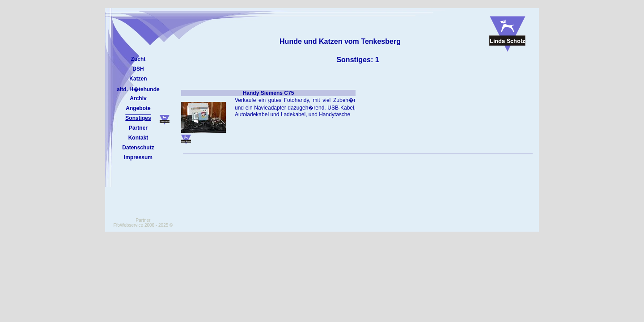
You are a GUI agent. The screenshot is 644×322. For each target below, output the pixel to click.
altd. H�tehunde (138, 89)
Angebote (138, 108)
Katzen (138, 79)
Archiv (138, 98)
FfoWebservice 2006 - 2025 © (143, 225)
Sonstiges (138, 118)
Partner (138, 128)
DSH (138, 69)
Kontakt (138, 138)
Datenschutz (138, 148)
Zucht (138, 59)
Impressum (138, 157)
